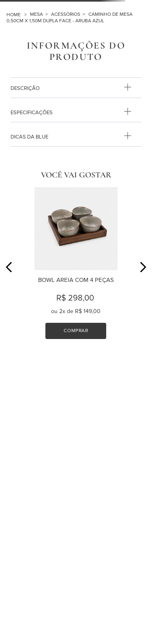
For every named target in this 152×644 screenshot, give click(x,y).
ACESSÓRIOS (66, 14)
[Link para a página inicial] (18, 15)
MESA (36, 14)
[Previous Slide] (9, 267)
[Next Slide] (143, 267)
